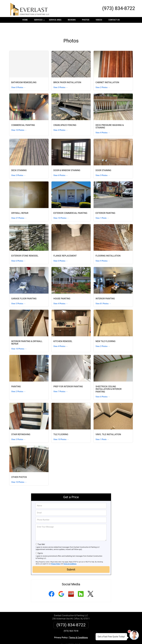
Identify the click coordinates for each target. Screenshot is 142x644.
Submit (71, 560)
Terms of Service (90, 638)
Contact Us (114, 20)
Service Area (55, 20)
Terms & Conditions (70, 555)
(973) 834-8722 (119, 8)
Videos (99, 20)
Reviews (72, 20)
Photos (86, 20)
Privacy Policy (56, 555)
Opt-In (40, 544)
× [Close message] (126, 634)
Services (40, 21)
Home (25, 20)
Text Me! (41, 535)
